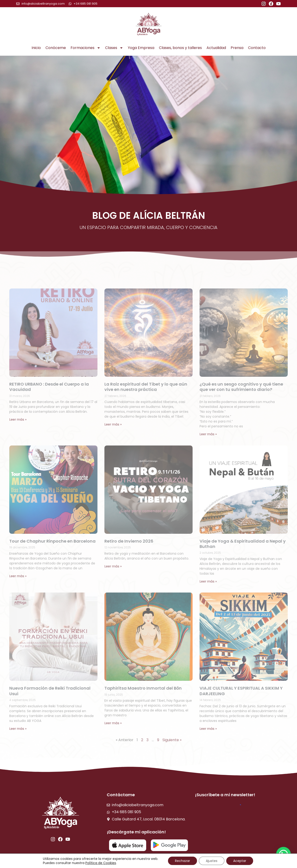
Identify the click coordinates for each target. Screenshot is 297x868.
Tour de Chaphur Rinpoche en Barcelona (52, 541)
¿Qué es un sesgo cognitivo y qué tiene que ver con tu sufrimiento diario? (241, 387)
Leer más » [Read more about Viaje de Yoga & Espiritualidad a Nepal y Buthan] (208, 581)
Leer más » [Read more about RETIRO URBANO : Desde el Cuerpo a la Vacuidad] (18, 419)
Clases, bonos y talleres (180, 48)
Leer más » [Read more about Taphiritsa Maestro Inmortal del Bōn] (113, 723)
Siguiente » (172, 740)
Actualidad (216, 48)
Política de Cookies (101, 863)
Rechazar (182, 861)
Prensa (237, 48)
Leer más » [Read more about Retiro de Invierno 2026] (113, 566)
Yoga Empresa (141, 48)
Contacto (257, 48)
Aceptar (240, 861)
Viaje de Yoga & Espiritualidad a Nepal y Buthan (243, 544)
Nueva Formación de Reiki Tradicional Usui (50, 691)
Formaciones (86, 48)
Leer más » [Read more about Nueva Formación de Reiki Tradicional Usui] (18, 729)
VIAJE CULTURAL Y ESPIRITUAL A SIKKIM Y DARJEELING (241, 691)
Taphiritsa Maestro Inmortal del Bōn (143, 688)
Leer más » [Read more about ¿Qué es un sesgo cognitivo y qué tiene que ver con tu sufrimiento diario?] (208, 434)
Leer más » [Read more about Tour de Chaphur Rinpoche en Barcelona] (18, 576)
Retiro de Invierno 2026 (129, 541)
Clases (114, 48)
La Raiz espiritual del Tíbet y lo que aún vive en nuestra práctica (146, 387)
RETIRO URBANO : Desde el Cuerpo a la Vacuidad (49, 387)
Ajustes (212, 861)
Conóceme (56, 48)
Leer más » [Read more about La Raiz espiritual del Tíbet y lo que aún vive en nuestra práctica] (113, 424)
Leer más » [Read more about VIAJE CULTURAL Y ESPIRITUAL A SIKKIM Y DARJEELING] (208, 729)
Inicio (36, 48)
